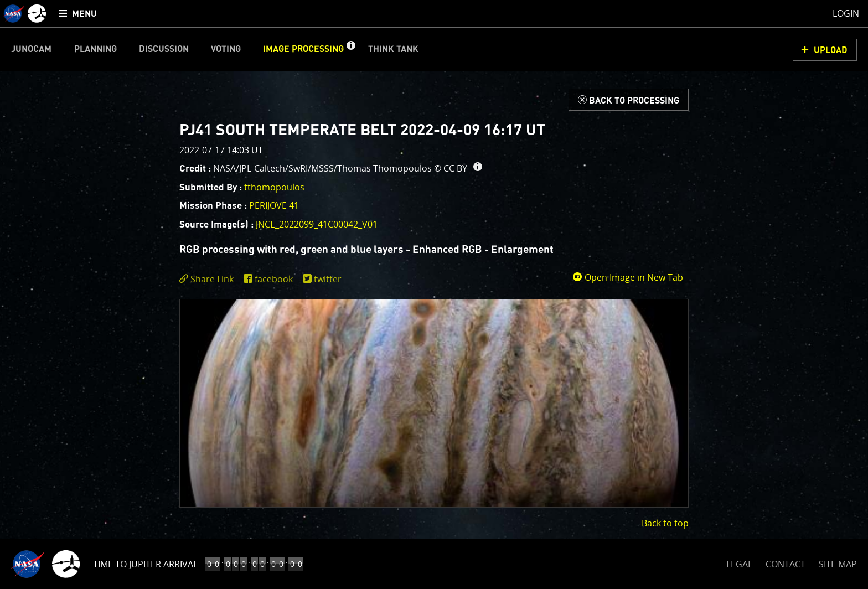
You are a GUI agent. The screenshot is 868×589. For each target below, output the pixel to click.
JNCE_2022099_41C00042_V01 (317, 224)
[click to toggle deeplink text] (209, 279)
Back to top (665, 523)
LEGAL (739, 562)
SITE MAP (838, 564)
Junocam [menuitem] (31, 49)
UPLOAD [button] (831, 50)
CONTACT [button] (786, 564)
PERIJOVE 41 (274, 205)
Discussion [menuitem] (164, 49)
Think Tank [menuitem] (393, 49)
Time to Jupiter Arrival (145, 564)
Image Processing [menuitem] (303, 49)
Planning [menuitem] (95, 49)
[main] (434, 294)
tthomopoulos (274, 187)
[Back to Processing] (629, 100)
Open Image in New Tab (628, 277)
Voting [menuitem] (226, 49)
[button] (350, 49)
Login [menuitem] (846, 13)
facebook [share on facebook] (274, 279)
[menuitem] (78, 14)
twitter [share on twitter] (328, 279)
